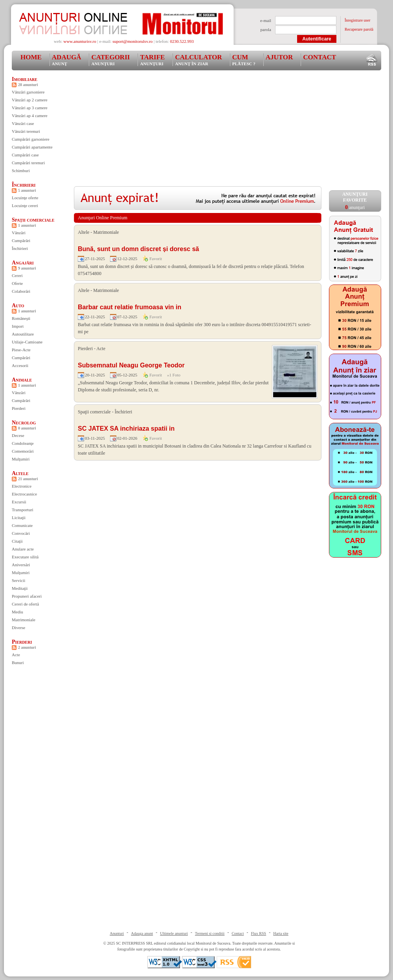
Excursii (19, 502)
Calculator (198, 60)
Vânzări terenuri (26, 131)
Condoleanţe (23, 443)
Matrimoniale (24, 620)
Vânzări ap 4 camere (30, 116)
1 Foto (175, 375)
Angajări (23, 263)
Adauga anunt (142, 933)
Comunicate (22, 525)
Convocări (21, 533)
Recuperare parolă (359, 29)
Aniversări (21, 565)
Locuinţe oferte (25, 198)
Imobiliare (25, 79)
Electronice (22, 486)
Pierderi (19, 408)
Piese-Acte (21, 350)
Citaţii (17, 541)
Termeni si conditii (210, 933)
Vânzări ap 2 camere (30, 100)
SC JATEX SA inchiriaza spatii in (126, 429)
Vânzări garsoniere (28, 92)
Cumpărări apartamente (32, 147)
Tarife (152, 60)
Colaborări (21, 291)
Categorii (110, 60)
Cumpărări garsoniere (31, 139)
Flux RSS (259, 933)
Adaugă (67, 60)
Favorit (156, 259)
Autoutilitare (23, 334)
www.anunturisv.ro (80, 41)
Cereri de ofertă (25, 604)
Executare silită (25, 557)
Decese (18, 435)
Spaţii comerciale (33, 220)
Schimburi (21, 171)
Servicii (18, 580)
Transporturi (23, 510)
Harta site (281, 933)
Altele (20, 473)
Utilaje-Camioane (27, 342)
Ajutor (279, 57)
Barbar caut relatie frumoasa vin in (129, 307)
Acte (16, 655)
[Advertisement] (188, 131)
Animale (22, 380)
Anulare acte (23, 549)
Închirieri (24, 185)
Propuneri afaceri (27, 596)
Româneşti (21, 318)
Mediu (17, 612)
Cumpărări (21, 240)
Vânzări (19, 233)
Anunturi (117, 933)
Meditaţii (20, 588)
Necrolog (24, 423)
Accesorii (20, 365)
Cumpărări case (25, 155)
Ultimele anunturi (174, 933)
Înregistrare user (357, 20)
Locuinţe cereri (25, 206)
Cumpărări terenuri (28, 163)
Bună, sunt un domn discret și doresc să (139, 249)
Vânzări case (23, 123)
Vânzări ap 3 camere (30, 108)
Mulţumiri (21, 459)
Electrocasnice (24, 494)
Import (18, 326)
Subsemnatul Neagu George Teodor (131, 365)
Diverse (18, 628)
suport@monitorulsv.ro (132, 41)
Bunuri (18, 663)
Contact (320, 57)
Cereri (17, 275)
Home (31, 57)
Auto (18, 306)
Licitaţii (19, 518)
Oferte (17, 283)
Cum (244, 60)
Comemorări (23, 451)
